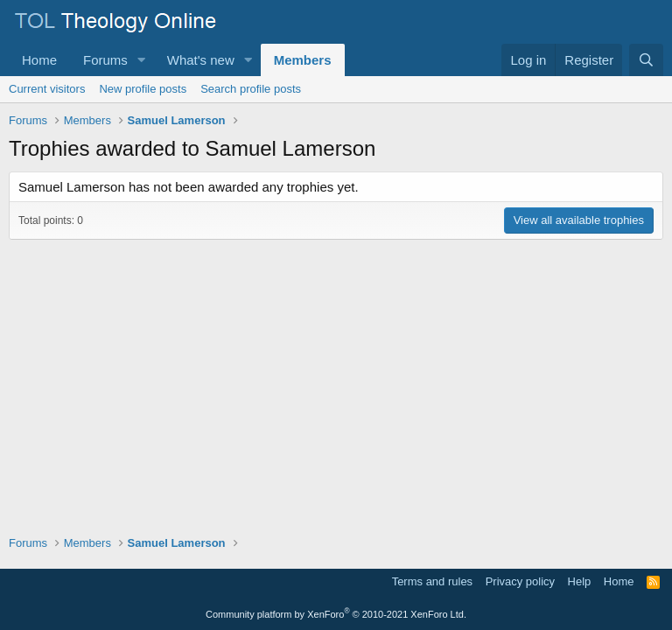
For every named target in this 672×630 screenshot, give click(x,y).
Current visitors (47, 89)
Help (580, 581)
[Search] (646, 60)
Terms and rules (432, 581)
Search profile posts (251, 89)
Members (303, 60)
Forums (105, 60)
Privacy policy (520, 581)
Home (39, 60)
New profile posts (143, 89)
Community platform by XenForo (336, 614)
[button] (142, 60)
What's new (201, 60)
